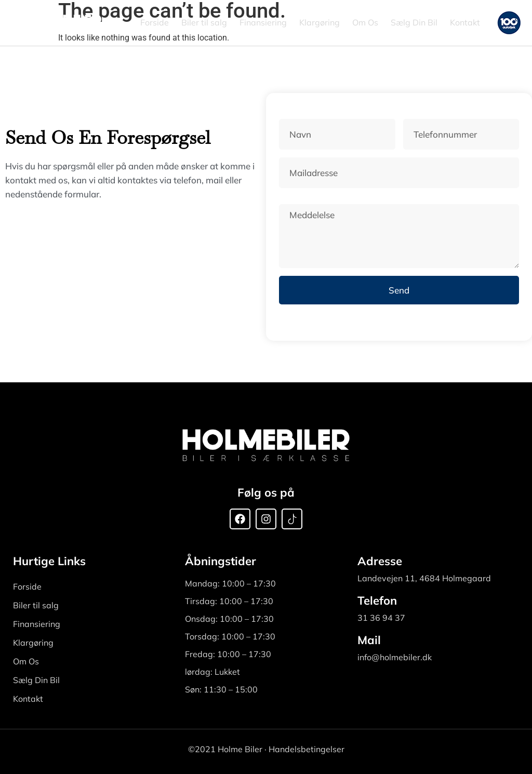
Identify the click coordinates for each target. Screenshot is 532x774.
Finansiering (263, 22)
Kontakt (465, 22)
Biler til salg (204, 22)
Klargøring (320, 22)
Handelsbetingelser (307, 749)
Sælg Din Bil (414, 22)
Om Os (365, 22)
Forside (155, 22)
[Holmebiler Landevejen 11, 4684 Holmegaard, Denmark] (120, 260)
